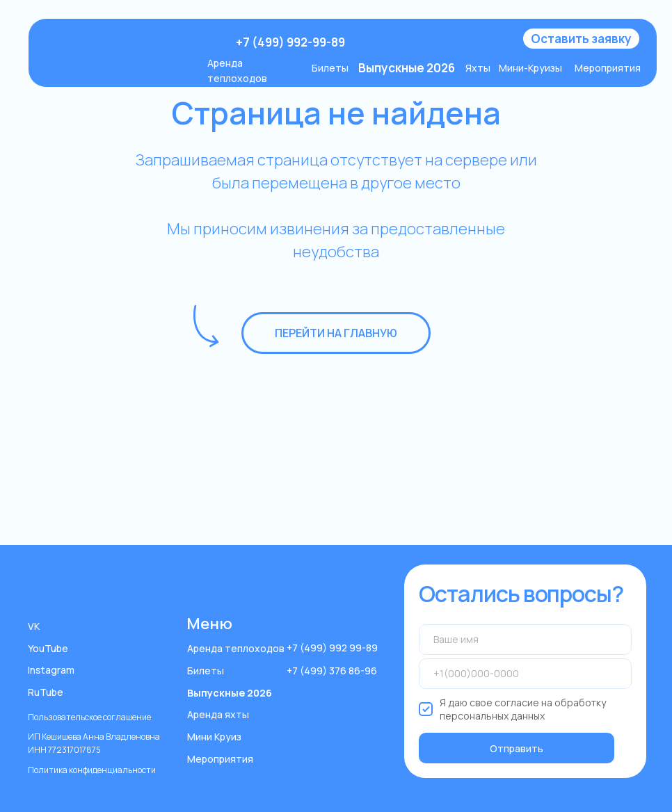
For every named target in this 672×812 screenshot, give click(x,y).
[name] (526, 640)
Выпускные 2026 (230, 693)
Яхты (478, 68)
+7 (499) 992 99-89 (332, 648)
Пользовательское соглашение (89, 717)
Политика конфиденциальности (92, 770)
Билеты (330, 68)
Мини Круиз (214, 737)
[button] (581, 39)
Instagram (51, 670)
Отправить (517, 748)
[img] (133, 43)
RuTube (46, 692)
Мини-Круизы (530, 68)
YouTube (48, 648)
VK (34, 626)
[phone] (526, 674)
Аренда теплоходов (236, 648)
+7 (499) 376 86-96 (332, 671)
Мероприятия (608, 68)
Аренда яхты (218, 714)
